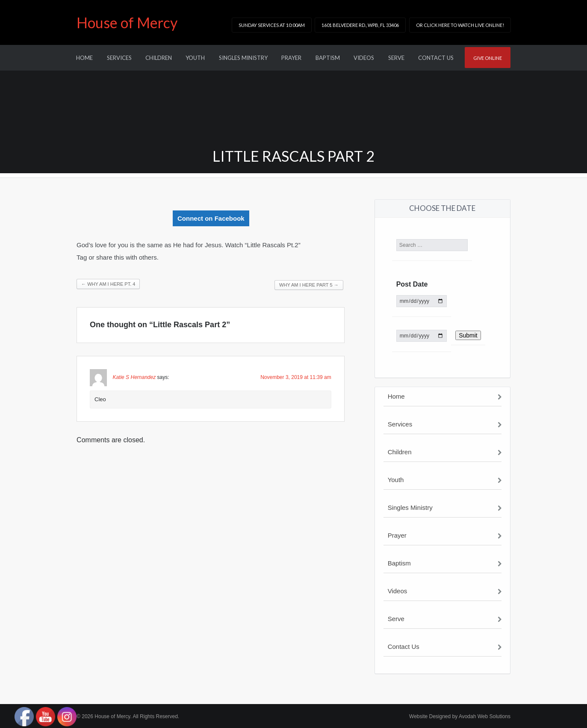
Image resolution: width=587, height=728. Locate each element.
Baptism (328, 58)
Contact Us (436, 58)
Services (119, 58)
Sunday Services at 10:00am (272, 25)
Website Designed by (460, 716)
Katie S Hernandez (134, 377)
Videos (364, 58)
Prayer (291, 58)
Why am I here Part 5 (309, 285)
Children (159, 58)
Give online (488, 58)
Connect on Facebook (211, 218)
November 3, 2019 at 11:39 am (296, 377)
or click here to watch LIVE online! (460, 25)
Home (84, 58)
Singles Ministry (243, 58)
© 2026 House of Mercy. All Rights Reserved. (128, 716)
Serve (396, 58)
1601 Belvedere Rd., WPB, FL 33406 (360, 25)
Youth (195, 58)
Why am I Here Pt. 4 (108, 284)
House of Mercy (127, 22)
